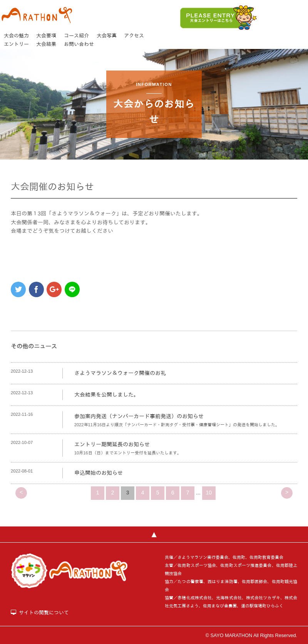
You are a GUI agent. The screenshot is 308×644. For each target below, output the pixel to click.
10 (209, 493)
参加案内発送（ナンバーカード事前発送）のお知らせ (139, 416)
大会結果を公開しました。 (107, 395)
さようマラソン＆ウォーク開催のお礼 (120, 373)
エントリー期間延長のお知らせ (112, 444)
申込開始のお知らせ (99, 473)
